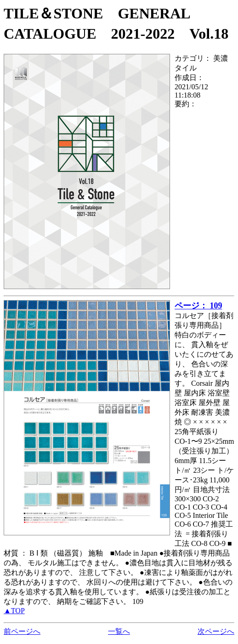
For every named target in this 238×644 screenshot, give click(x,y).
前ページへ (22, 631)
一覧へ (119, 631)
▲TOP (14, 611)
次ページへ (216, 631)
